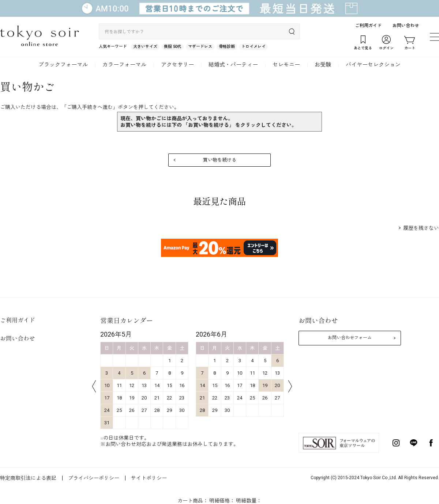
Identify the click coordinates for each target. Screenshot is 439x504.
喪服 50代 (173, 47)
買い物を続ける (220, 160)
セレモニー (286, 65)
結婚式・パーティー (233, 65)
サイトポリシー (149, 478)
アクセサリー (177, 65)
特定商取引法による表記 (28, 478)
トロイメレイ (254, 47)
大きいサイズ (145, 47)
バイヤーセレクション (373, 65)
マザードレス (200, 47)
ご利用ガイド (368, 26)
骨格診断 (227, 47)
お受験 (323, 65)
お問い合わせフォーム (350, 338)
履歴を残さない (421, 228)
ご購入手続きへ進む (90, 107)
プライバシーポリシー (94, 478)
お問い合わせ (406, 26)
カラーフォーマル (124, 65)
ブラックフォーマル (63, 65)
